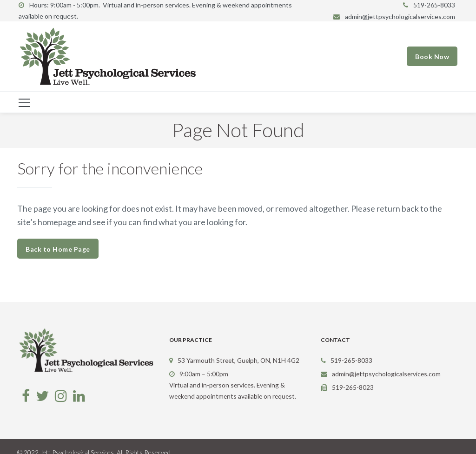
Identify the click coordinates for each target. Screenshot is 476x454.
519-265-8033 (434, 5)
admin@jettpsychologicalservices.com (400, 17)
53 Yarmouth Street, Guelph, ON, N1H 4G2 (238, 360)
